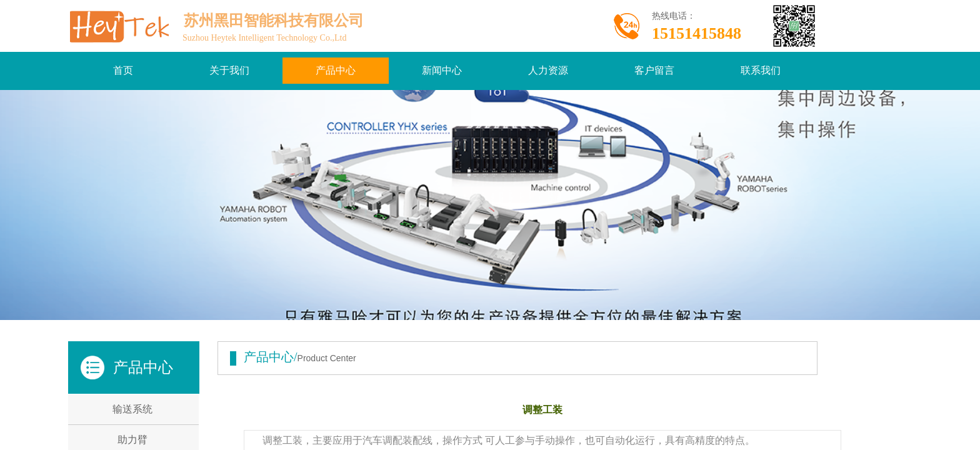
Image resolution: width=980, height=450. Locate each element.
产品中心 (336, 70)
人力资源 (548, 70)
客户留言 (654, 70)
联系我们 (761, 70)
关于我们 (229, 70)
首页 (123, 70)
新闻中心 (442, 70)
